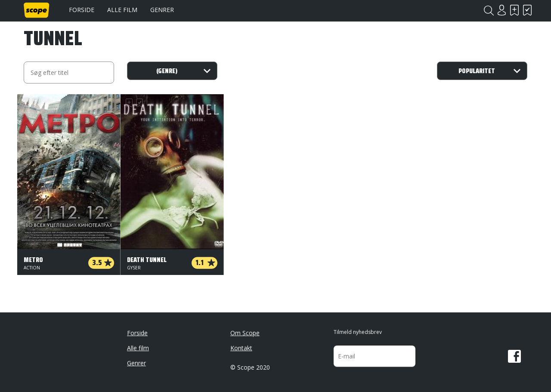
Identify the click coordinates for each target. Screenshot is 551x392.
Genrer (162, 10)
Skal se (514, 10)
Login (501, 10)
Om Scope (245, 333)
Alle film (122, 10)
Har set (527, 10)
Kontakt (241, 348)
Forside (82, 10)
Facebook (514, 356)
